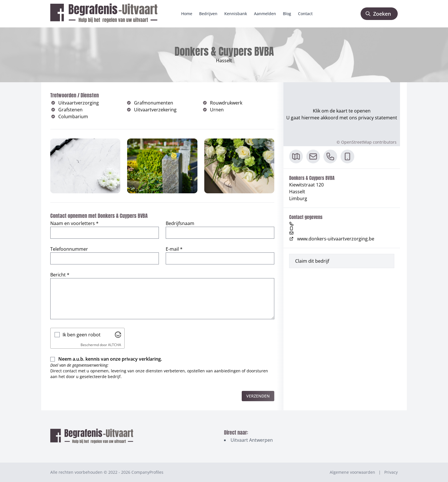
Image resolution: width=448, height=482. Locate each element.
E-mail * (174, 249)
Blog (287, 14)
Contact (305, 14)
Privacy (391, 472)
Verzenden (258, 396)
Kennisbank (236, 14)
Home (187, 14)
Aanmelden (265, 14)
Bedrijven (208, 14)
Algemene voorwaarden (352, 472)
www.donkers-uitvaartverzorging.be (332, 239)
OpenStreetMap (356, 142)
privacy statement (378, 118)
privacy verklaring (141, 359)
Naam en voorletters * (74, 223)
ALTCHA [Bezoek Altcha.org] (115, 345)
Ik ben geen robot (82, 335)
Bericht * (60, 275)
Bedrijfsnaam (180, 223)
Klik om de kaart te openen (342, 111)
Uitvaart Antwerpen (252, 440)
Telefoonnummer (69, 249)
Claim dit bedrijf (312, 261)
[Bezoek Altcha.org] (118, 335)
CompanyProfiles (147, 472)
